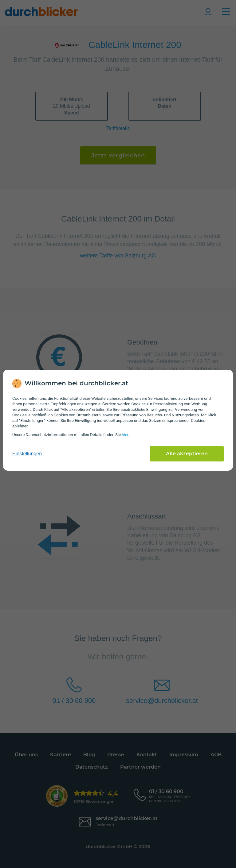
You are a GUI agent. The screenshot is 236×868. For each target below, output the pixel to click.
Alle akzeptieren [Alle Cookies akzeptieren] (187, 454)
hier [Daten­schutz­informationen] (125, 435)
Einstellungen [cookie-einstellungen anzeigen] (27, 454)
